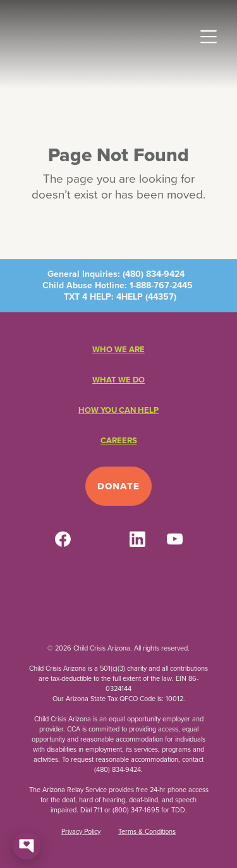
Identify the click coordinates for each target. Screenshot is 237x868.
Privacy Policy (81, 831)
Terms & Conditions (147, 831)
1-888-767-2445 (161, 285)
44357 (161, 297)
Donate (118, 486)
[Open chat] (27, 846)
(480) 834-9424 (154, 274)
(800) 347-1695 (136, 810)
